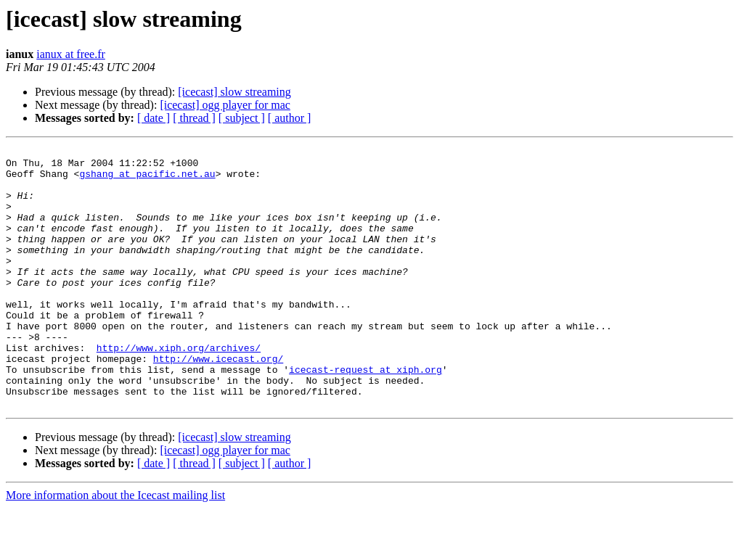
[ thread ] (194, 118)
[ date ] (154, 118)
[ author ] (290, 118)
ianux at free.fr (71, 54)
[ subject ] (242, 118)
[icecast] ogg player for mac (225, 105)
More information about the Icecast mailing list (115, 547)
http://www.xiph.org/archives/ (179, 389)
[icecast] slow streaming (234, 92)
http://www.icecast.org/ (218, 402)
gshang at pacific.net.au (147, 180)
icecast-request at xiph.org (366, 415)
